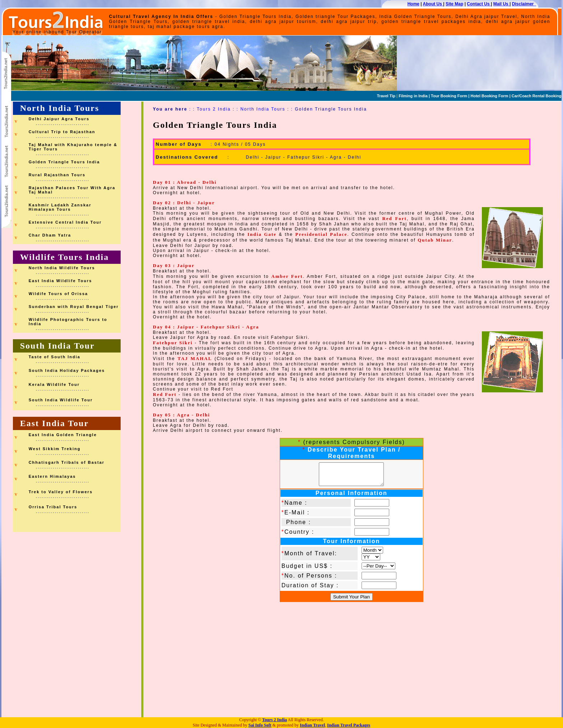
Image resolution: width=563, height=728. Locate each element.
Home (413, 4)
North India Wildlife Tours (62, 268)
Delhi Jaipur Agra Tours (59, 119)
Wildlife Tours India (65, 257)
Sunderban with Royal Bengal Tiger (74, 307)
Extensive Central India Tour (65, 222)
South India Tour (57, 346)
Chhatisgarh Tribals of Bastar (67, 462)
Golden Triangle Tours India (64, 162)
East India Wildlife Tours (61, 281)
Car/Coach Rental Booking (537, 96)
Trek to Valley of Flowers (61, 492)
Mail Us (501, 4)
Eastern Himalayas (52, 476)
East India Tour (54, 423)
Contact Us (479, 4)
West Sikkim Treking (55, 449)
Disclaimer (524, 4)
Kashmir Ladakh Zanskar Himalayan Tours (60, 207)
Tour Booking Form (448, 96)
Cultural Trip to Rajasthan (62, 132)
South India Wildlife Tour (61, 400)
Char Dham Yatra (50, 235)
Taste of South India (55, 357)
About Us (433, 4)
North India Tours (60, 108)
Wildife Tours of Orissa (59, 294)
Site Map (454, 4)
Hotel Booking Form (489, 96)
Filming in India (413, 96)
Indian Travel (312, 725)
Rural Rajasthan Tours (57, 175)
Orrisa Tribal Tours (53, 507)
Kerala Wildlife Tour (54, 384)
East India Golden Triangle (63, 435)
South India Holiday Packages (67, 370)
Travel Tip (386, 96)
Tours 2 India (214, 109)
